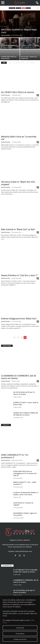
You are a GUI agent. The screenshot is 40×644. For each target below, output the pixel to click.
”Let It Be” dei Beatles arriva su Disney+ (8, 46)
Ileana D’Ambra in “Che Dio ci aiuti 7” (19, 275)
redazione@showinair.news (23, 551)
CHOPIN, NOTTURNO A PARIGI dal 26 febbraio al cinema (26, 414)
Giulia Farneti (5, 35)
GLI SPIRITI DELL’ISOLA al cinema (17, 92)
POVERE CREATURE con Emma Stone (9, 58)
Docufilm (12, 8)
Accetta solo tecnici (20, 639)
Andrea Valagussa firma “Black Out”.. (19, 319)
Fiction (18, 8)
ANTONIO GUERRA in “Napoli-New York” (19, 31)
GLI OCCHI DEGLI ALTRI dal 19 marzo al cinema (24, 393)
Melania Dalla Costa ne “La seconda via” (19, 138)
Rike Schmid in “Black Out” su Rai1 (18, 229)
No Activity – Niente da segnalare (29, 58)
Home (10, 63)
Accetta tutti (20, 628)
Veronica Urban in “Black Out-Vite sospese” (18, 183)
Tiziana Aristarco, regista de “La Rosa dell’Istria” (30, 46)
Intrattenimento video (19, 63)
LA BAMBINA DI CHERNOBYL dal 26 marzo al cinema (19, 377)
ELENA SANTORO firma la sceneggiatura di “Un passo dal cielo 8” (25, 473)
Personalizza (20, 634)
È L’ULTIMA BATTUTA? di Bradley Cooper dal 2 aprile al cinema (25, 571)
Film (23, 8)
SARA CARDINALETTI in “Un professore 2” (15, 456)
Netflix (28, 8)
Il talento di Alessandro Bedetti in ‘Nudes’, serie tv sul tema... (26, 494)
